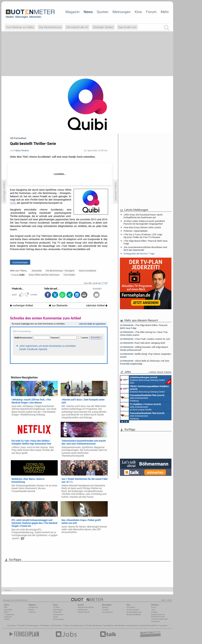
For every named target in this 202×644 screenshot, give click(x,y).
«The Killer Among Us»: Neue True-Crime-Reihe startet (144, 333)
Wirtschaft (57, 612)
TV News (66, 625)
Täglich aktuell (83, 612)
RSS (6, 607)
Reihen (31, 610)
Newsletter (8, 610)
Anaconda (37, 271)
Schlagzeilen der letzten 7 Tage (139, 254)
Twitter (7, 619)
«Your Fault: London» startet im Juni (145, 339)
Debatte (105, 607)
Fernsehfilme (108, 625)
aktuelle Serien (120, 625)
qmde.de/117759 (100, 283)
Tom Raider (69, 275)
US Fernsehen (56, 625)
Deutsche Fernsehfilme (149, 625)
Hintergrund (33, 607)
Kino (138, 12)
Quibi (13, 203)
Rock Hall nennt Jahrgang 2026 (142, 343)
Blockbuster (97, 625)
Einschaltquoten (77, 625)
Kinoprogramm (133, 625)
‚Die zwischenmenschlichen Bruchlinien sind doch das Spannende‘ (145, 249)
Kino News (12, 625)
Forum (151, 12)
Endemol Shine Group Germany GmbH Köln (146, 380)
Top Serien (163, 625)
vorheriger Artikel (21, 305)
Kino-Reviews (107, 612)
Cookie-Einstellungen (159, 619)
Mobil (6, 612)
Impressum (156, 621)
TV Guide (88, 625)
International (58, 614)
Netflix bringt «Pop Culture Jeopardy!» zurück (146, 355)
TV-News (57, 607)
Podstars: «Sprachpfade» (136, 231)
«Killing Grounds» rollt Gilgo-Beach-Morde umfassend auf (144, 348)
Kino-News (131, 607)
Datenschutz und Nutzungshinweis (158, 616)
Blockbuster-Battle (134, 614)
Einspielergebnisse (134, 612)
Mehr (165, 12)
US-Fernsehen (58, 619)
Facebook (8, 617)
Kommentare (20, 262)
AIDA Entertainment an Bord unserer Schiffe (141, 407)
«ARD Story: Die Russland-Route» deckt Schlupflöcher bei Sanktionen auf (143, 216)
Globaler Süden (103, 27)
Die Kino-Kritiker (133, 610)
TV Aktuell (21, 625)
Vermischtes (58, 610)
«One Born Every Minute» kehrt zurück (142, 227)
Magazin (72, 12)
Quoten (103, 12)
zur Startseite (58, 305)
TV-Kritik (105, 610)
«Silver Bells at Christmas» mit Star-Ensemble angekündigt (145, 362)
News (88, 12)
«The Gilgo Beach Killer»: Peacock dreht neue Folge (145, 242)
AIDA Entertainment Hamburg (142, 398)
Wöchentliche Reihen (86, 607)
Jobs (153, 610)
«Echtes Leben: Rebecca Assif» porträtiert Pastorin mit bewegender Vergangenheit (144, 222)
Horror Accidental (87, 271)
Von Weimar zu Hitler (20, 27)
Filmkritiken (45, 625)
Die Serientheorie (50, 27)
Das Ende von (127, 27)
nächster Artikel (97, 305)
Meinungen (122, 12)
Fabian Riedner (21, 150)
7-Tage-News (9, 614)
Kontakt (154, 612)
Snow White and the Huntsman (44, 275)
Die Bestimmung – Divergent (60, 271)
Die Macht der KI (77, 27)
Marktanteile (83, 610)
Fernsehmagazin (32, 625)
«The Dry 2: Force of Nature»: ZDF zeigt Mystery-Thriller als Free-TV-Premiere (143, 236)
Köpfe (55, 617)
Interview (32, 612)
